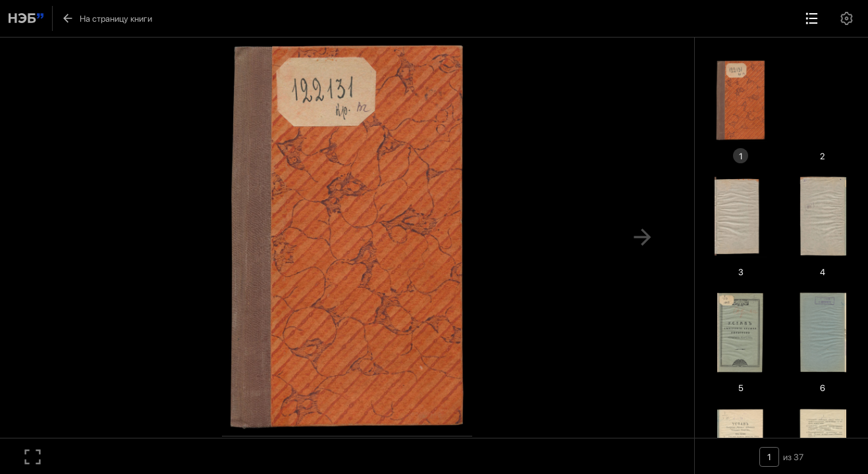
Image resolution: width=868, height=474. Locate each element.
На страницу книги (107, 18)
